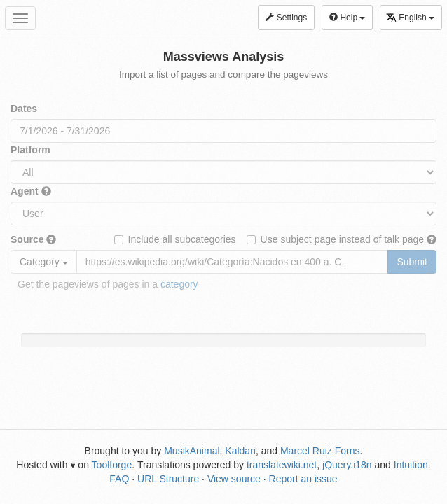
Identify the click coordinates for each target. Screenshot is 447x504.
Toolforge (112, 465)
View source (234, 479)
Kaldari (240, 451)
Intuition (411, 465)
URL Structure (168, 479)
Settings (286, 17)
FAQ (119, 479)
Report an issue (303, 479)
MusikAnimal (192, 451)
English (410, 17)
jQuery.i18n (347, 465)
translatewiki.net (282, 465)
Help (347, 17)
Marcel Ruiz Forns (320, 451)
